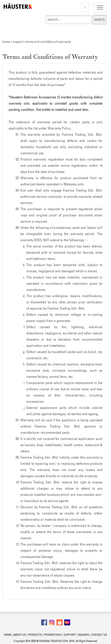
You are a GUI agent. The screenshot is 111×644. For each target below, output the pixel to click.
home (6, 42)
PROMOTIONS (53, 635)
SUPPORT (70, 635)
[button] (85, 7)
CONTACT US (99, 635)
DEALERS (83, 635)
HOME (8, 635)
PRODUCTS (35, 635)
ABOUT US (20, 635)
